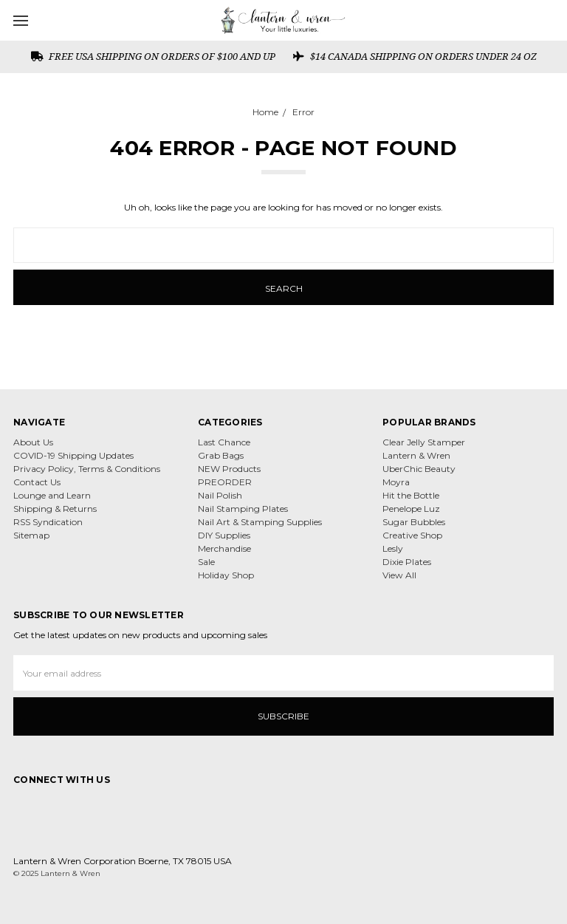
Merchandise (224, 548)
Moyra (396, 482)
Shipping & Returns (55, 509)
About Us (33, 442)
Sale (206, 562)
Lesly (393, 548)
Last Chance (224, 442)
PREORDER (225, 482)
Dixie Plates (407, 562)
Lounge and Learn (52, 495)
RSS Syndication (48, 522)
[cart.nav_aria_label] (551, 20)
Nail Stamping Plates (243, 509)
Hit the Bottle (411, 495)
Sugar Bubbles (414, 522)
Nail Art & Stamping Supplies (260, 522)
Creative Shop (412, 535)
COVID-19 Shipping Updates (73, 455)
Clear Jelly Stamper (424, 442)
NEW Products (229, 469)
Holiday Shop (226, 575)
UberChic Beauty (419, 469)
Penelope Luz (411, 509)
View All (399, 575)
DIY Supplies (224, 535)
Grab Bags (221, 455)
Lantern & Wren (416, 455)
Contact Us (37, 482)
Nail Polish (220, 495)
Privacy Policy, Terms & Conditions (87, 469)
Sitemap (31, 535)
